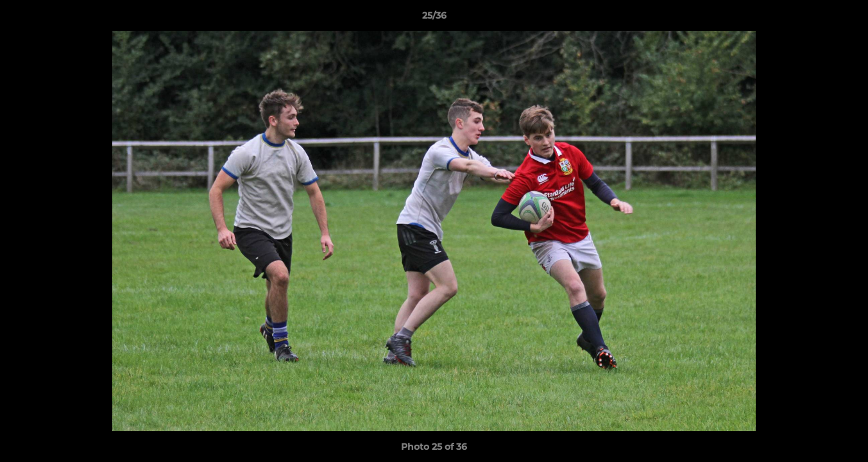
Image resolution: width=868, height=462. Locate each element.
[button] (845, 19)
